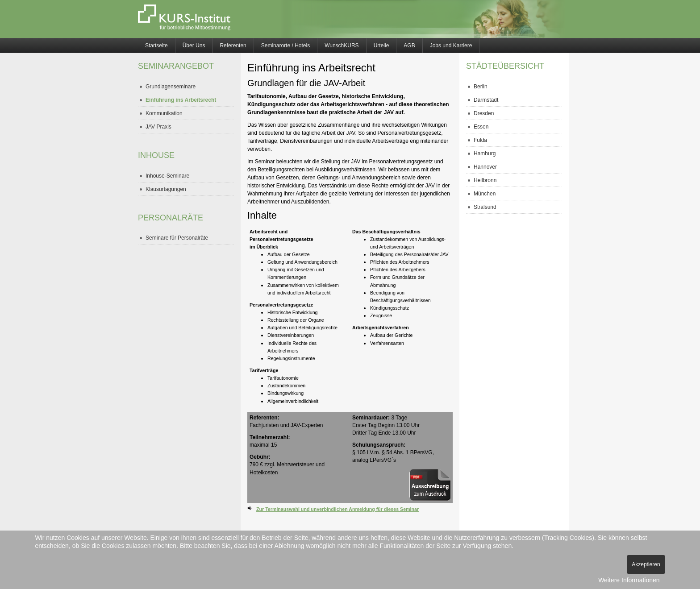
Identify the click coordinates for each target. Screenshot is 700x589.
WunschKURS (342, 46)
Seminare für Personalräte (177, 238)
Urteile (381, 46)
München (485, 194)
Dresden (484, 113)
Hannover (485, 167)
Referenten (233, 46)
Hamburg (485, 153)
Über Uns (194, 46)
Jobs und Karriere (451, 46)
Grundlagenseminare (171, 87)
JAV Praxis (158, 127)
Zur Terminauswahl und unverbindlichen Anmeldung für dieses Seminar (337, 509)
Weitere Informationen (629, 580)
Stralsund (485, 207)
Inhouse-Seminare (167, 176)
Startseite (156, 46)
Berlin (481, 87)
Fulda (480, 140)
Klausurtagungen (166, 189)
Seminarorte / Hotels (285, 46)
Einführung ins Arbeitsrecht (181, 100)
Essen (481, 127)
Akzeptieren (646, 564)
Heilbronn (485, 180)
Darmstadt (486, 100)
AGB (409, 46)
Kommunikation (164, 113)
